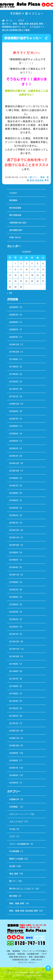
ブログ (21, 21)
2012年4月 (14, 612)
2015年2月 (14, 448)
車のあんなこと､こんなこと (22, 889)
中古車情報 (14, 851)
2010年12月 (14, 731)
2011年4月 (14, 701)
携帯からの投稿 (16, 859)
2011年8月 (14, 671)
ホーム (9, 21)
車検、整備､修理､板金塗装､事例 (28, 24)
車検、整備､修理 (17, 903)
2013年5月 (14, 560)
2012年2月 (14, 627)
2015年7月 (14, 419)
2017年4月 (14, 374)
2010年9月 (14, 753)
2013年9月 (14, 552)
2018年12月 (14, 344)
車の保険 (13, 896)
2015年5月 (14, 434)
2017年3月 (14, 382)
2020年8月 (14, 307)
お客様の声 (14, 799)
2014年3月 (14, 515)
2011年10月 (14, 656)
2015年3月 (14, 441)
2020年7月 (14, 315)
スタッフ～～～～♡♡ (19, 814)
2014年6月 (14, 493)
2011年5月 (14, 694)
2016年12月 (14, 404)
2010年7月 (14, 768)
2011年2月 (14, 716)
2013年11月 (14, 538)
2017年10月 (14, 352)
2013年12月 (14, 530)
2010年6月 (14, 775)
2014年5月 (14, 500)
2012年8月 (14, 582)
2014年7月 (14, 486)
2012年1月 (14, 634)
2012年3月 (14, 619)
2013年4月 (14, 567)
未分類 (12, 866)
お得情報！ (14, 807)
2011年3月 (14, 708)
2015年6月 (14, 426)
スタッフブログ (16, 822)
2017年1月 (14, 396)
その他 (12, 829)
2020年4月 (14, 337)
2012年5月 (14, 604)
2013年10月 (14, 545)
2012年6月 (14, 597)
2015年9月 (14, 411)
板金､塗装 (14, 874)
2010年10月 (14, 746)
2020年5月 (14, 330)
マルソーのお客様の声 (19, 844)
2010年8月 (14, 760)
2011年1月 (14, 723)
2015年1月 (14, 456)
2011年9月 (14, 664)
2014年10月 (14, 471)
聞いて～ (6, 24)
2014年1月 (14, 523)
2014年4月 (14, 508)
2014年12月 (14, 463)
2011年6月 (14, 686)
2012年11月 (14, 575)
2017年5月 (14, 367)
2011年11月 (14, 649)
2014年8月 (14, 478)
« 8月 (10, 293)
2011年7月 (14, 679)
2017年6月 (14, 359)
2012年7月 (14, 590)
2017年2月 (14, 389)
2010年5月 (14, 783)
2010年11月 (14, 738)
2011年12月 (14, 642)
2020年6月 (14, 322)
